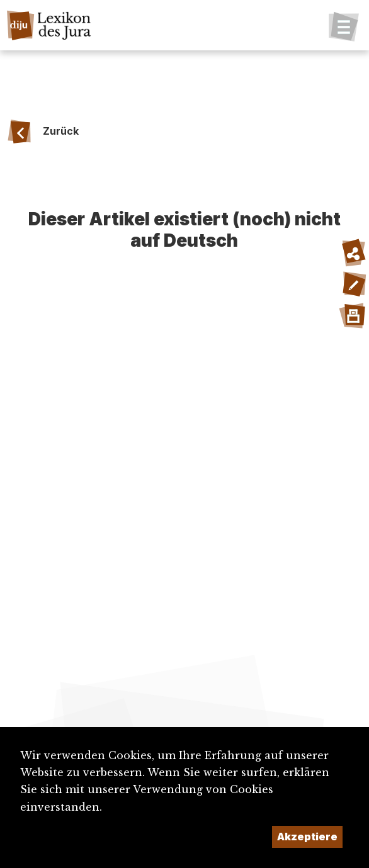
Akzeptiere (307, 837)
